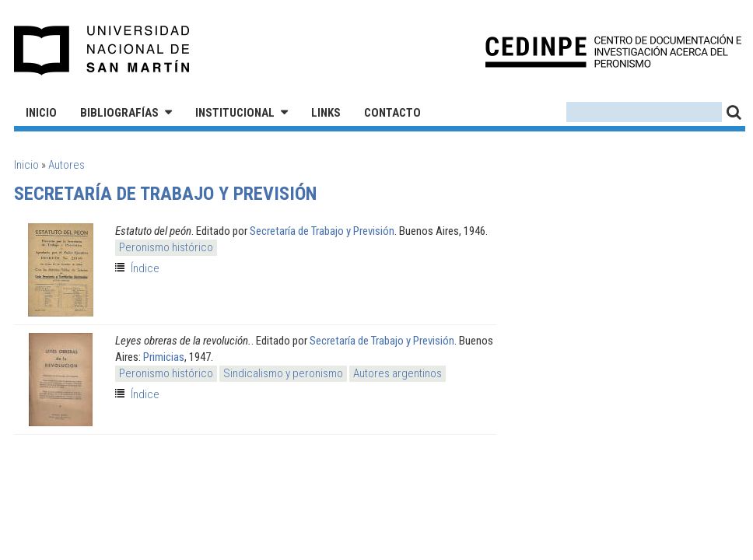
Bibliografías (119, 113)
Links (326, 113)
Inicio (41, 113)
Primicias (164, 357)
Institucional (235, 113)
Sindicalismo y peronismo (283, 373)
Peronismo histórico (166, 247)
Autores (67, 165)
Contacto (392, 113)
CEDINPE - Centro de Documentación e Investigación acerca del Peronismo (613, 51)
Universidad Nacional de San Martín (102, 51)
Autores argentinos (398, 373)
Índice (145, 268)
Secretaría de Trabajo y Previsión (322, 231)
